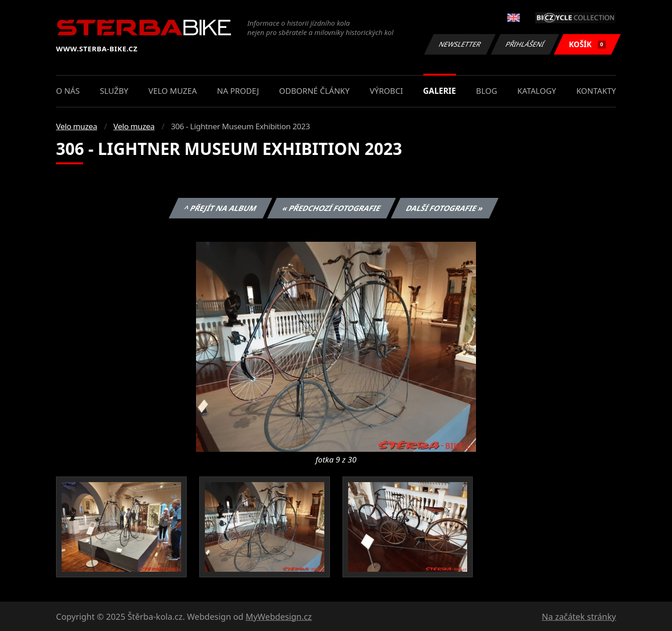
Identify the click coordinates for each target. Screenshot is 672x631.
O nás (68, 91)
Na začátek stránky (579, 617)
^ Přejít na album (220, 208)
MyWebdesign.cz (279, 617)
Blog (486, 91)
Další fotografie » (445, 208)
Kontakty (596, 91)
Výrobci (386, 91)
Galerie (440, 91)
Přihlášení (525, 44)
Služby (114, 91)
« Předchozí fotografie (331, 208)
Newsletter (460, 44)
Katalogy (537, 91)
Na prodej (238, 91)
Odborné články (314, 91)
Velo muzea (173, 91)
